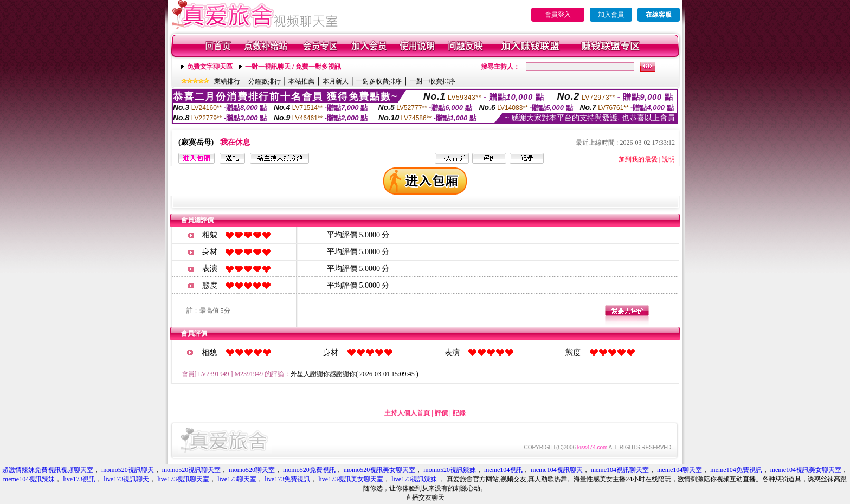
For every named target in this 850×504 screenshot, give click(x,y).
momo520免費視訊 (309, 470)
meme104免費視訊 (736, 470)
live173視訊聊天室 (183, 479)
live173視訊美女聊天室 (351, 479)
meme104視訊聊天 (556, 470)
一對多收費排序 (379, 81)
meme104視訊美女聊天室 (806, 470)
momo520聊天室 (252, 470)
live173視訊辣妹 (415, 479)
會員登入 (558, 15)
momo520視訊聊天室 (192, 470)
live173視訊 (79, 479)
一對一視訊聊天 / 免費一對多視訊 (293, 67)
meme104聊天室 (680, 470)
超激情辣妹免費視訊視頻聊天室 (48, 470)
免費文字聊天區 (210, 67)
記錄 (459, 413)
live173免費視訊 (287, 479)
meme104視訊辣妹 (29, 479)
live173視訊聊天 (126, 479)
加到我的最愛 (638, 159)
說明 (668, 159)
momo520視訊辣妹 (450, 470)
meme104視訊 (503, 470)
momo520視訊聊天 (128, 470)
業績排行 (227, 81)
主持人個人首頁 (407, 413)
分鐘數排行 (265, 81)
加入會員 (611, 15)
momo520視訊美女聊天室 (380, 470)
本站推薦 (301, 81)
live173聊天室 (237, 479)
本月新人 (336, 81)
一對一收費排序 (433, 81)
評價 (441, 413)
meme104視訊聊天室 (620, 470)
